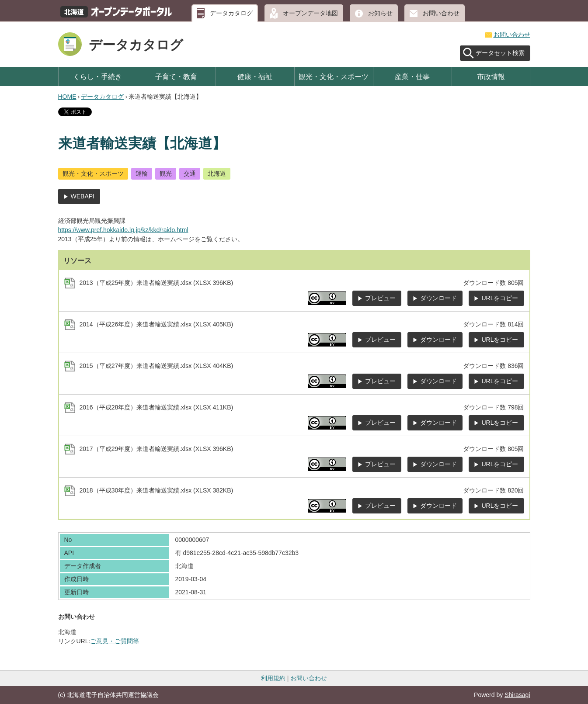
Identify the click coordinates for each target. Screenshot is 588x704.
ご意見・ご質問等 (115, 641)
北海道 (217, 173)
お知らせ (380, 13)
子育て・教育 (176, 76)
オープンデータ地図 (310, 13)
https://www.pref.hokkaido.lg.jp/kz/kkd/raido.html (123, 230)
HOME (67, 97)
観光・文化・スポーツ (334, 76)
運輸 (142, 173)
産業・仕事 (412, 76)
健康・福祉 (255, 76)
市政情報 (491, 76)
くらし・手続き (97, 76)
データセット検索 (500, 53)
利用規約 (273, 678)
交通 (190, 173)
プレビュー (380, 298)
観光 (166, 173)
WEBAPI (83, 196)
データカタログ (231, 13)
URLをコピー (500, 298)
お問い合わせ (441, 13)
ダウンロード (438, 298)
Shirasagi (517, 695)
